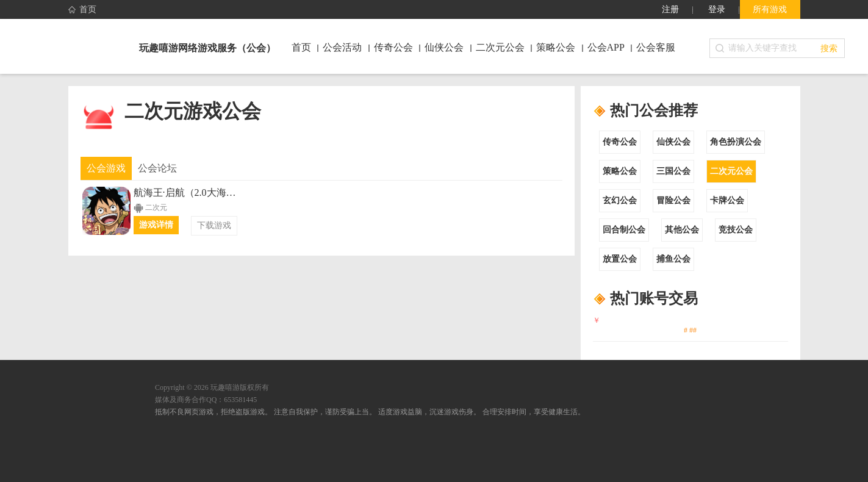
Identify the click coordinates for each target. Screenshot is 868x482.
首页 (82, 10)
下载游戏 (214, 225)
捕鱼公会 (673, 259)
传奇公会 (620, 142)
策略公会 (620, 171)
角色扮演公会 (736, 142)
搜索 (829, 48)
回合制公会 (624, 230)
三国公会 (673, 171)
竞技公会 (736, 230)
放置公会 (620, 259)
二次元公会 (731, 171)
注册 (670, 9)
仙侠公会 (673, 142)
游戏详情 (156, 225)
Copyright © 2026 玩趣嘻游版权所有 (212, 387)
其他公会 (682, 230)
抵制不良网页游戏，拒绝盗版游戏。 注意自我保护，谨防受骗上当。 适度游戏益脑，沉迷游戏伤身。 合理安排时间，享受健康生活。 (370, 412)
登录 (717, 9)
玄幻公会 (620, 200)
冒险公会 (673, 200)
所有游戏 (770, 9)
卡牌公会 (727, 200)
